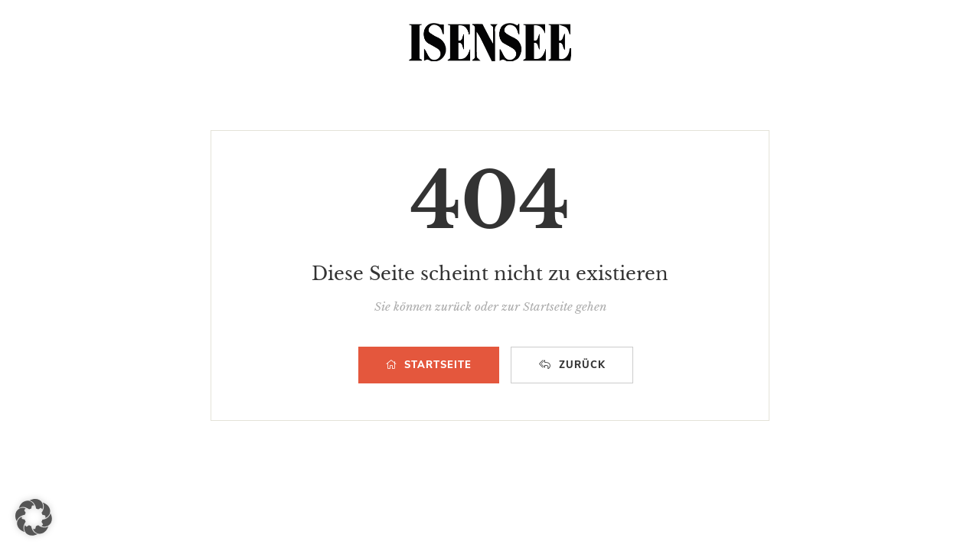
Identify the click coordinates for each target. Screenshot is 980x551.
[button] (34, 517)
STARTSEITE (429, 365)
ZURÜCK (572, 365)
